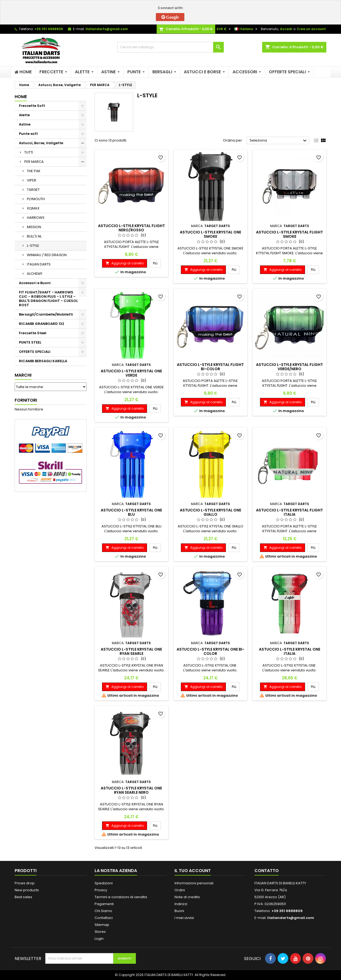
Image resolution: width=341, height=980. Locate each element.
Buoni (179, 911)
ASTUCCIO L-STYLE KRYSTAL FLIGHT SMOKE (289, 234)
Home (21, 97)
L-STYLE (33, 246)
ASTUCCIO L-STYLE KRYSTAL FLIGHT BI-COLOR (210, 367)
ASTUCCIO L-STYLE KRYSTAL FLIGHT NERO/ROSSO (131, 228)
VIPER (32, 180)
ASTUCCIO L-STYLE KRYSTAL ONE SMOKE (210, 234)
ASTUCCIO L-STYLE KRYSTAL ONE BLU (131, 512)
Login (99, 939)
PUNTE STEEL (30, 342)
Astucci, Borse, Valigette (41, 143)
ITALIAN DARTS (39, 264)
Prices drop (25, 883)
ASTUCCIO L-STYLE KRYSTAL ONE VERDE (131, 373)
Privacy (101, 890)
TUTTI (29, 152)
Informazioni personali (194, 883)
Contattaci (104, 918)
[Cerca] (170, 47)
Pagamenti (104, 904)
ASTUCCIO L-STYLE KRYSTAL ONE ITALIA (290, 651)
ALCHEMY (35, 274)
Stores (100, 932)
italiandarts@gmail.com (107, 29)
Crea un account (311, 29)
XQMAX (33, 208)
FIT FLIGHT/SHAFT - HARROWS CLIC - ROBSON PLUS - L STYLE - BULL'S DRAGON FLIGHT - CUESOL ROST (48, 299)
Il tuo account (193, 871)
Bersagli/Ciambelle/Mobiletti (46, 314)
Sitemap (102, 925)
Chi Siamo (103, 911)
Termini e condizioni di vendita (121, 897)
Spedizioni (104, 883)
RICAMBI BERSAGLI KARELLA (43, 361)
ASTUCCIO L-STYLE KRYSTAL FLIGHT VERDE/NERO (289, 367)
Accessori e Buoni (35, 283)
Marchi (23, 375)
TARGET (33, 190)
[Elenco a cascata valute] (224, 29)
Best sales (23, 897)
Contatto (267, 871)
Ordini (180, 890)
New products (27, 890)
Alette (24, 115)
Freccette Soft (32, 106)
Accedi (286, 29)
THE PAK (34, 171)
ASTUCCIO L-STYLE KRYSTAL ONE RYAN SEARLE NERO (131, 790)
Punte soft (28, 134)
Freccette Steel (33, 333)
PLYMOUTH (36, 199)
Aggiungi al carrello (125, 263)
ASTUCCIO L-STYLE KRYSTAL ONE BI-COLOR (210, 651)
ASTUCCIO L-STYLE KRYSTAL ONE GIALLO (210, 512)
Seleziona (279, 141)
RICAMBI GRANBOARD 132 (42, 324)
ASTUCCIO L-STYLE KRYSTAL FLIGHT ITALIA (289, 512)
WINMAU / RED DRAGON (47, 255)
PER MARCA (34, 162)
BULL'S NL (34, 236)
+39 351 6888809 (49, 29)
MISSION (34, 227)
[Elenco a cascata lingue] (246, 29)
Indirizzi (181, 904)
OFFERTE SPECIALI (35, 352)
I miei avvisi (184, 918)
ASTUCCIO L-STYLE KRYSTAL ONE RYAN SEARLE (131, 651)
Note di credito (187, 897)
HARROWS (36, 218)
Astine (25, 124)
